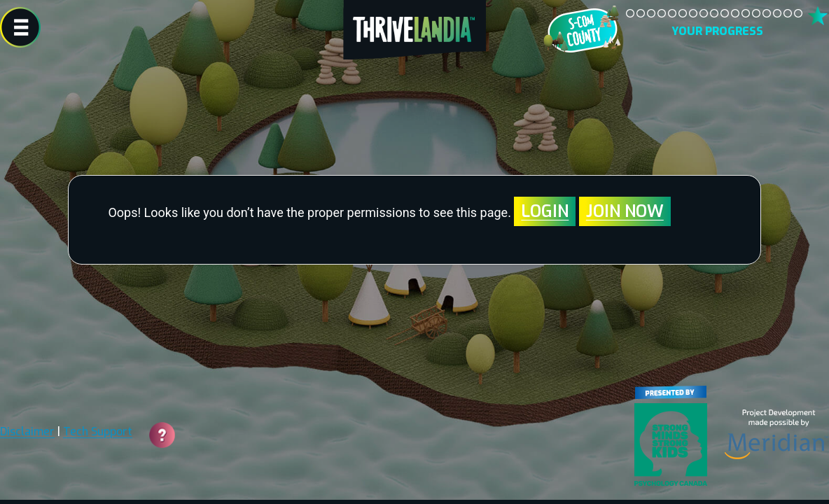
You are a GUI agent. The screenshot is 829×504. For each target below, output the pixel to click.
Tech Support (98, 432)
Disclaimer (27, 432)
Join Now (625, 211)
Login (545, 211)
